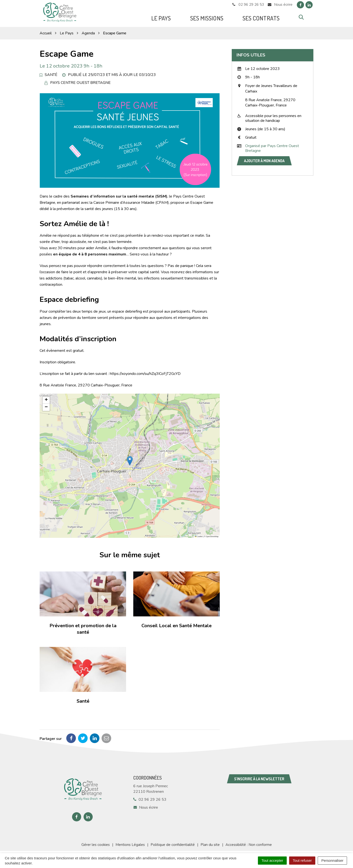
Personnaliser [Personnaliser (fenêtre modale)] (332, 860)
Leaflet (199, 534)
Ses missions (207, 17)
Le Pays (161, 17)
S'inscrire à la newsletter (259, 776)
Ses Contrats (261, 17)
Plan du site (210, 842)
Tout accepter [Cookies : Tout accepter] (272, 860)
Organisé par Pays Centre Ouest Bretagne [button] (272, 146)
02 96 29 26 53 (150, 797)
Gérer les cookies (96, 842)
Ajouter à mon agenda (264, 158)
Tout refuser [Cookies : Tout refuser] (302, 860)
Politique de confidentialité (173, 842)
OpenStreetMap (212, 534)
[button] (130, 458)
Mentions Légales (130, 842)
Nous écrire (146, 805)
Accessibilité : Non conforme (249, 842)
